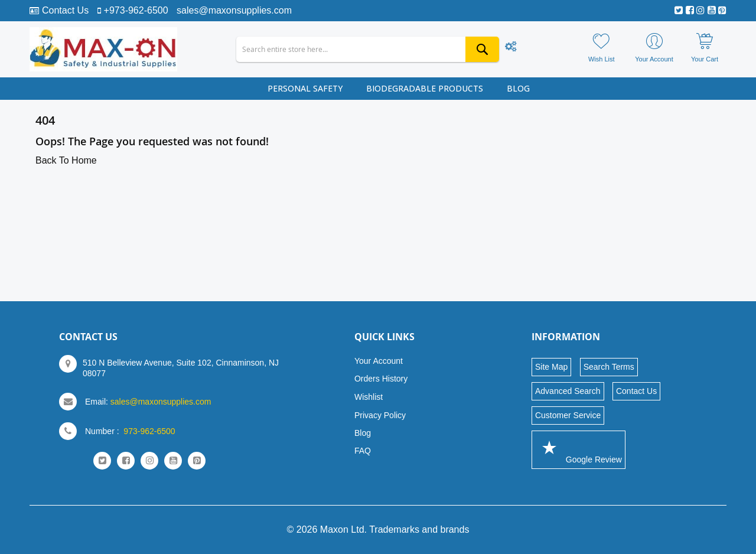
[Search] (482, 49)
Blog (363, 433)
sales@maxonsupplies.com (234, 10)
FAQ (363, 451)
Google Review (579, 449)
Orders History (381, 379)
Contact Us (65, 10)
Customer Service (568, 415)
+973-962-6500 (136, 10)
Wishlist (369, 397)
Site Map (551, 367)
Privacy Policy (380, 415)
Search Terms (609, 367)
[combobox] (368, 49)
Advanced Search (568, 391)
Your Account (379, 361)
